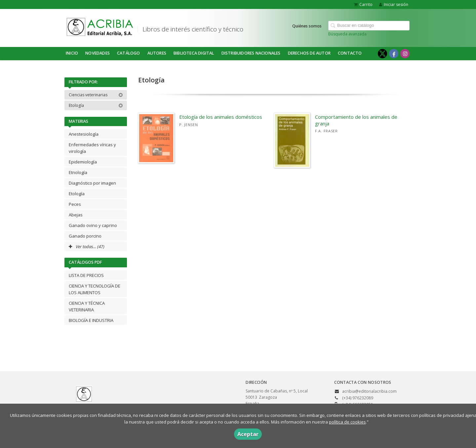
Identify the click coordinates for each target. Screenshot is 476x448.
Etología (96, 105)
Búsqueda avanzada (347, 34)
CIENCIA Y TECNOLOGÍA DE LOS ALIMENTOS (95, 289)
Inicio (72, 53)
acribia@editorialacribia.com (369, 391)
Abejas (76, 215)
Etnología (78, 172)
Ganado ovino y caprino (93, 225)
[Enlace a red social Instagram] (405, 54)
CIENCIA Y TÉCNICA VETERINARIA (87, 306)
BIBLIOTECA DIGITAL (194, 53)
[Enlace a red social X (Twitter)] (382, 54)
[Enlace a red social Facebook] (394, 54)
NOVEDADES (98, 53)
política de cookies (347, 422)
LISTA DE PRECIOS (86, 275)
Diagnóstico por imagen (92, 183)
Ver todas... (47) (87, 246)
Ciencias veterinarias (96, 95)
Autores (157, 53)
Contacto (350, 53)
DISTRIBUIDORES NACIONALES (251, 53)
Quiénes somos (307, 26)
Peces (75, 204)
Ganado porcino (85, 236)
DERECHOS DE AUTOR (309, 53)
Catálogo (129, 53)
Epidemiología (83, 162)
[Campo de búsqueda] (369, 26)
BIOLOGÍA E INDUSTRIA (91, 320)
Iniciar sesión (394, 4)
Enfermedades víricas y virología (92, 148)
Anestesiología (84, 134)
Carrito (363, 4)
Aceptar (248, 434)
